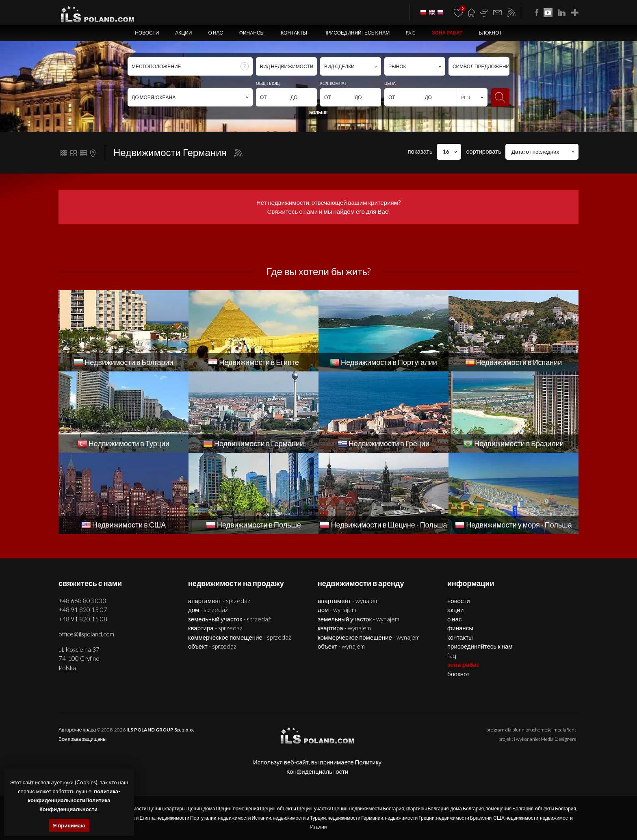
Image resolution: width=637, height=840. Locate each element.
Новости (147, 33)
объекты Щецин (295, 809)
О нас (215, 33)
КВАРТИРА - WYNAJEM (344, 628)
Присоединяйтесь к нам (356, 33)
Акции (183, 33)
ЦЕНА (390, 83)
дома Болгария (467, 809)
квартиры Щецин (183, 809)
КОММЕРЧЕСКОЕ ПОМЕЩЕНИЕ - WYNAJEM (369, 637)
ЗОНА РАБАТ (447, 33)
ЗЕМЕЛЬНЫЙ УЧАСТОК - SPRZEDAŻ (230, 619)
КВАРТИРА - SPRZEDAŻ (215, 628)
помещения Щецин (254, 809)
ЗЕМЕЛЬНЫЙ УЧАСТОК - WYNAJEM (359, 619)
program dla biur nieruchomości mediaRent (531, 730)
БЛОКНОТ (490, 33)
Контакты (294, 33)
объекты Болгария (556, 809)
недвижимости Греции (409, 818)
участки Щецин (331, 809)
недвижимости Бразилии (464, 818)
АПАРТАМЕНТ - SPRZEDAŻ (219, 601)
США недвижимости (516, 818)
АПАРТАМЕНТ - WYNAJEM (348, 601)
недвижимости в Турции (299, 818)
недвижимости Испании (245, 818)
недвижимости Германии (355, 818)
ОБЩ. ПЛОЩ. (268, 83)
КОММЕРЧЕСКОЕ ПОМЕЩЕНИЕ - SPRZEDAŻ (240, 637)
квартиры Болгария (427, 809)
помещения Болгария (509, 809)
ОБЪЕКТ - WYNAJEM (341, 646)
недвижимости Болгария (376, 809)
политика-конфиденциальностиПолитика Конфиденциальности (74, 800)
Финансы (252, 33)
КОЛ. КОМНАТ (333, 83)
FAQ (411, 33)
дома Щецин (218, 809)
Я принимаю (69, 825)
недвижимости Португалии (186, 818)
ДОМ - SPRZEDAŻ (208, 610)
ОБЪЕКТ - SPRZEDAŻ (212, 646)
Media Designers (558, 739)
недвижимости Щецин (138, 809)
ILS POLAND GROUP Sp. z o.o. (160, 730)
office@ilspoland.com (86, 634)
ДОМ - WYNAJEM (337, 610)
